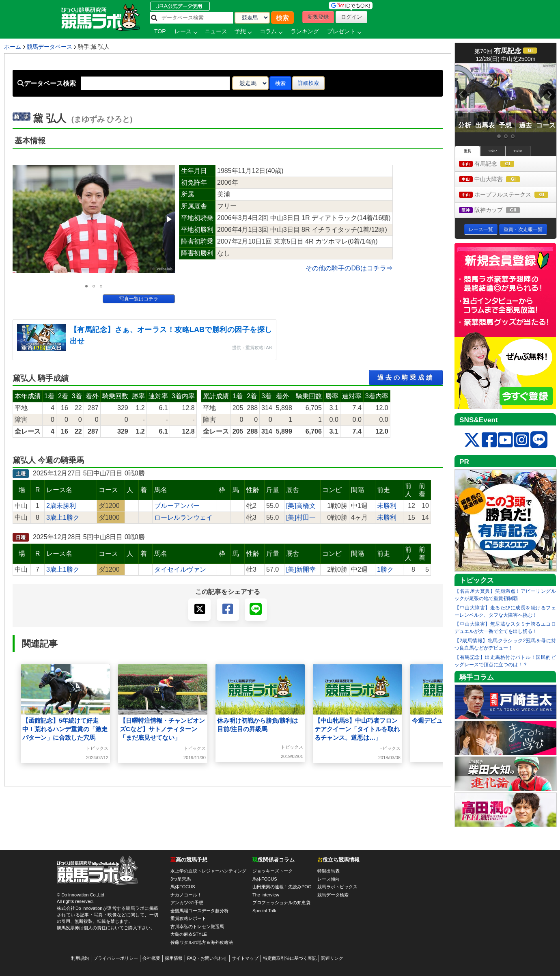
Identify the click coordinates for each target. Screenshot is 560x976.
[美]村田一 (301, 517)
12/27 (493, 151)
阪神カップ (497, 211)
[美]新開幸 (301, 569)
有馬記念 (494, 164)
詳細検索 (308, 83)
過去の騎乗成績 (406, 377)
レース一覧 (481, 229)
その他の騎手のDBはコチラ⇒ (349, 268)
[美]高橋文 (301, 506)
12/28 (518, 151)
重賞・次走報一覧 (523, 229)
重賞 (467, 151)
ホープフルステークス (508, 195)
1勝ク (385, 569)
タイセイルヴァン (180, 569)
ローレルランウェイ (183, 517)
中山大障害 (497, 180)
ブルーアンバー (177, 506)
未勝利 (387, 506)
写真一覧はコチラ (139, 299)
